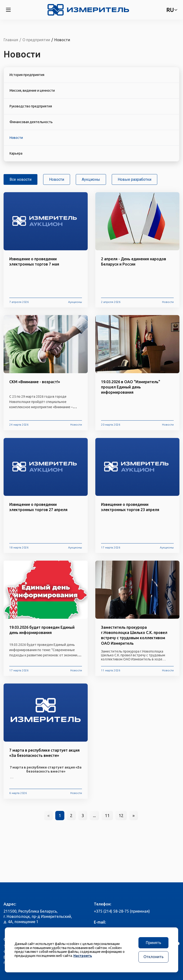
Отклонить (153, 957)
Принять (153, 943)
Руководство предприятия (31, 106)
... (94, 815)
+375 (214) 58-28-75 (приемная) (122, 911)
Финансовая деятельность (31, 122)
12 (121, 815)
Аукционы (91, 179)
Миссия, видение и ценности (32, 90)
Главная (11, 40)
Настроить (83, 956)
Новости (57, 179)
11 (107, 815)
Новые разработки (135, 179)
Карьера (16, 153)
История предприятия (27, 75)
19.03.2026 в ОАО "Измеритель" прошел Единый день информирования (131, 387)
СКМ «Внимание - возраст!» (35, 382)
